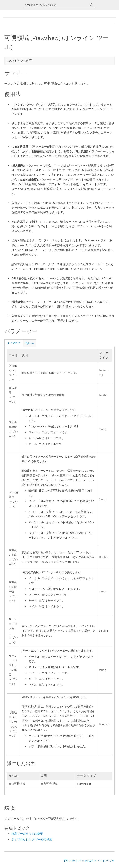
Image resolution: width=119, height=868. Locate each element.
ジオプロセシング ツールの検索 (32, 839)
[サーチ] (91, 5)
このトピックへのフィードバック (92, 861)
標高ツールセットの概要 (27, 834)
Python (30, 343)
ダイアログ (14, 343)
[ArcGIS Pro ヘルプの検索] (56, 5)
